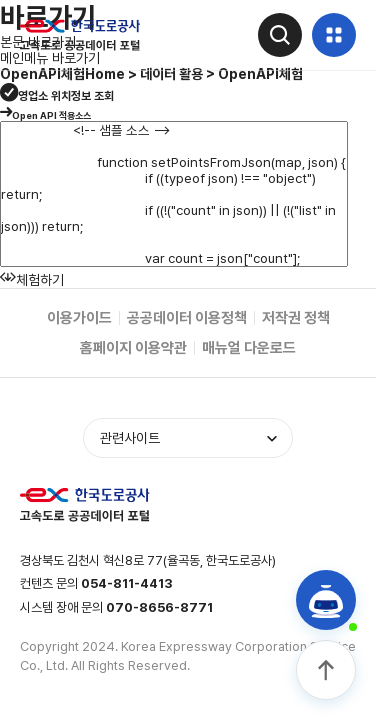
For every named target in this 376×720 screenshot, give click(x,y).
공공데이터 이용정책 (187, 318)
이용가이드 (79, 318)
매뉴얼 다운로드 (249, 348)
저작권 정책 (296, 318)
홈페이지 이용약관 (133, 348)
